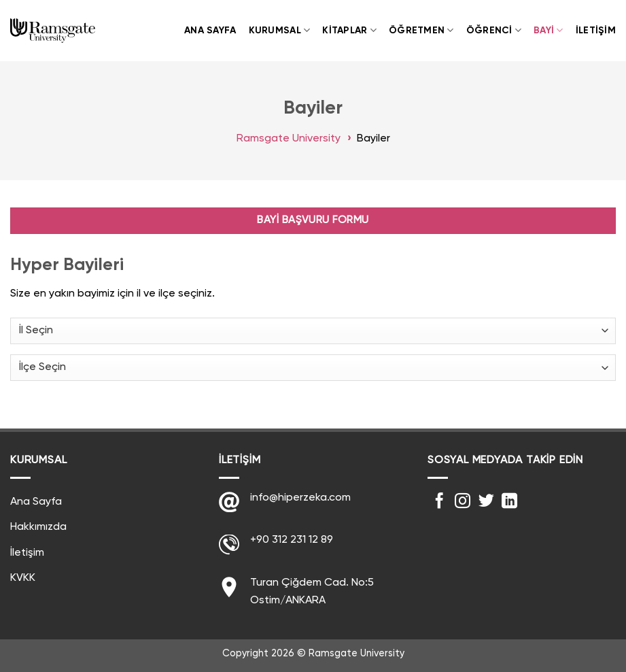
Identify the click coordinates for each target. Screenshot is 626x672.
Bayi (549, 30)
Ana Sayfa (210, 31)
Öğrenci (494, 30)
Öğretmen (421, 30)
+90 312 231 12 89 (292, 540)
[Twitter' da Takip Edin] (486, 502)
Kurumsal (280, 30)
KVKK (23, 578)
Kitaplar (349, 30)
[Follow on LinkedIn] (509, 502)
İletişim (596, 31)
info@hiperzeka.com (300, 498)
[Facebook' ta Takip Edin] (439, 502)
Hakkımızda (38, 527)
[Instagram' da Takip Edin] (463, 502)
